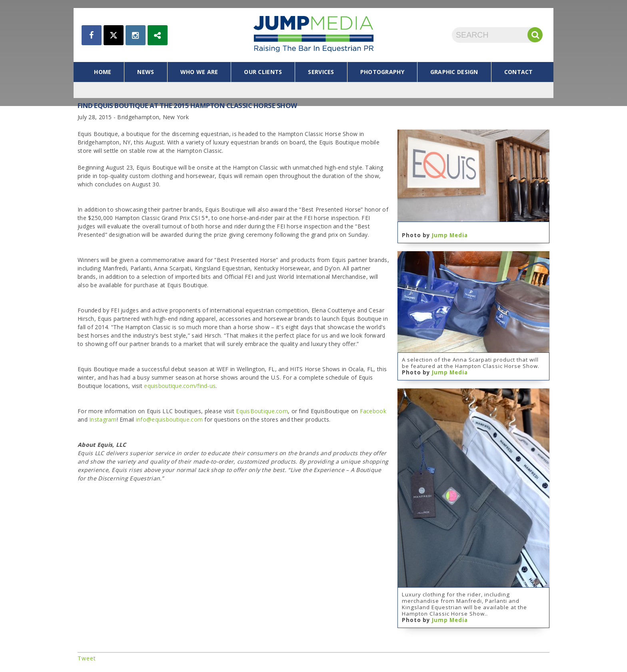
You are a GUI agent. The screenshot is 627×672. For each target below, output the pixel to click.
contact (519, 72)
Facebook (373, 411)
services (321, 72)
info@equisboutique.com (169, 419)
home (103, 72)
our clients (263, 72)
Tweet (87, 658)
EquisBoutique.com (262, 411)
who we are (199, 72)
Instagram (103, 419)
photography (382, 72)
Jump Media (450, 235)
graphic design (454, 72)
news (146, 72)
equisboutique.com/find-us (180, 386)
